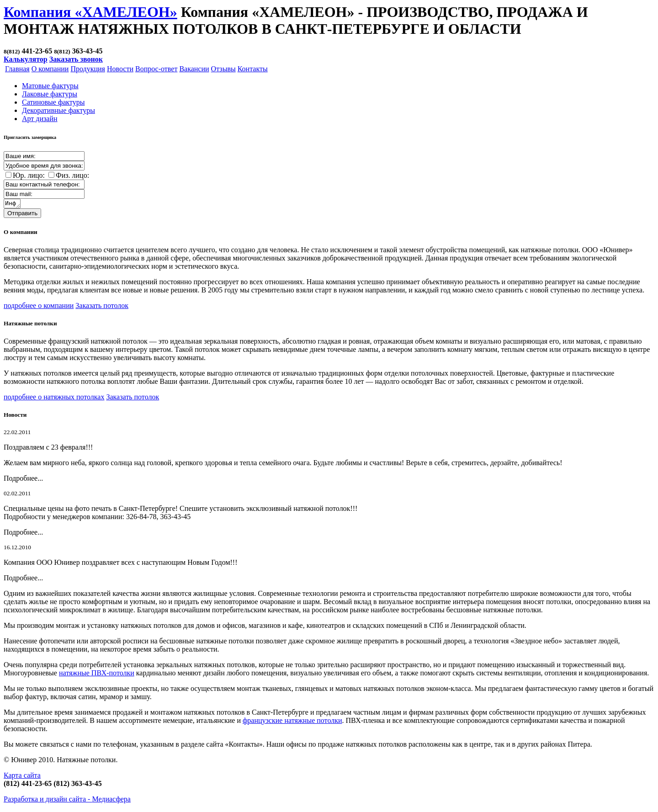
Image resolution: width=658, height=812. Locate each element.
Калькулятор (26, 59)
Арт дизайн (40, 119)
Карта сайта (22, 777)
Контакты (253, 69)
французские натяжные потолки (292, 722)
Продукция (88, 69)
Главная (17, 69)
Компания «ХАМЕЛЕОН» (90, 12)
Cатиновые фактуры (53, 102)
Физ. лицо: (72, 175)
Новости (120, 69)
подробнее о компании (39, 307)
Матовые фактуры (50, 86)
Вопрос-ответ (156, 69)
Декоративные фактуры (58, 110)
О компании (50, 69)
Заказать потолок (102, 307)
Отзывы (223, 69)
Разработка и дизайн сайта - (67, 800)
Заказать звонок (76, 59)
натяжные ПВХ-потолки (97, 674)
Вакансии (194, 69)
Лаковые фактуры (50, 94)
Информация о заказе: (13, 204)
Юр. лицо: (29, 175)
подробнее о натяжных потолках (54, 398)
